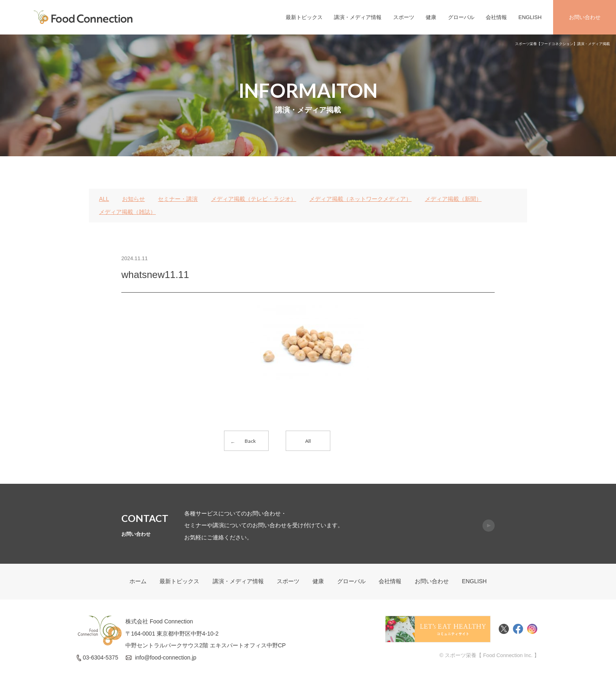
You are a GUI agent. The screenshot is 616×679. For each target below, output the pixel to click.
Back (250, 441)
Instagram (532, 630)
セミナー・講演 (178, 199)
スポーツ (404, 17)
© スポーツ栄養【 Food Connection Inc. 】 (489, 656)
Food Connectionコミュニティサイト (438, 630)
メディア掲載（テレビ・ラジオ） (254, 199)
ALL (104, 199)
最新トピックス (304, 17)
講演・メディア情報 (358, 17)
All (308, 441)
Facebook (518, 630)
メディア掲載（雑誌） (127, 212)
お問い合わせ (585, 17)
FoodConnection (83, 17)
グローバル (461, 17)
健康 (431, 17)
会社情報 (496, 17)
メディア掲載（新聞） (453, 199)
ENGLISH (530, 17)
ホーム (138, 582)
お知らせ (134, 199)
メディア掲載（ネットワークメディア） (361, 199)
